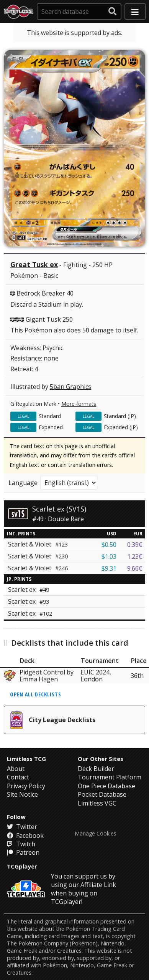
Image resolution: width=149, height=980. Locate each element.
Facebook (25, 835)
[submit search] (113, 12)
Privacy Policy (26, 786)
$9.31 (109, 568)
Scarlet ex (29, 590)
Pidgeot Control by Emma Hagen (47, 676)
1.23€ (135, 556)
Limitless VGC (97, 803)
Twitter (22, 827)
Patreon (23, 852)
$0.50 (109, 545)
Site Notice (22, 794)
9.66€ (135, 568)
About (16, 769)
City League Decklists (53, 720)
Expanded (51, 427)
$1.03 (109, 556)
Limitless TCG (26, 759)
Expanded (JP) (121, 427)
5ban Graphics (70, 387)
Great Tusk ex (34, 264)
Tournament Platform (110, 777)
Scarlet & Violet (38, 544)
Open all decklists (36, 694)
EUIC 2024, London (96, 676)
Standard (50, 416)
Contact (18, 777)
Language (23, 483)
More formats (79, 404)
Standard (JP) (120, 416)
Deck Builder (96, 769)
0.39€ (135, 545)
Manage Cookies (96, 834)
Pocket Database (102, 794)
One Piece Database (106, 786)
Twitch (21, 844)
